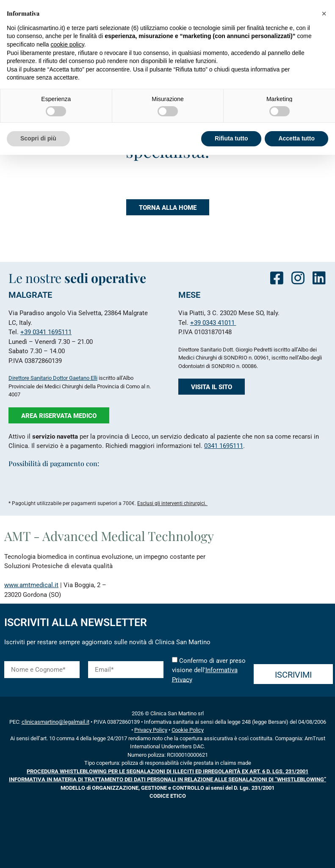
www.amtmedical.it (31, 585)
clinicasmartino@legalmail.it (55, 722)
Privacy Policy (151, 730)
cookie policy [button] (68, 44)
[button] (324, 14)
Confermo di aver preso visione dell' (209, 670)
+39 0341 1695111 (46, 332)
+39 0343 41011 (213, 323)
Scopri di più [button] (38, 138)
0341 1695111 (224, 446)
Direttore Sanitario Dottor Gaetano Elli (53, 378)
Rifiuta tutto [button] (231, 138)
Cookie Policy (188, 730)
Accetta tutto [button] (296, 138)
